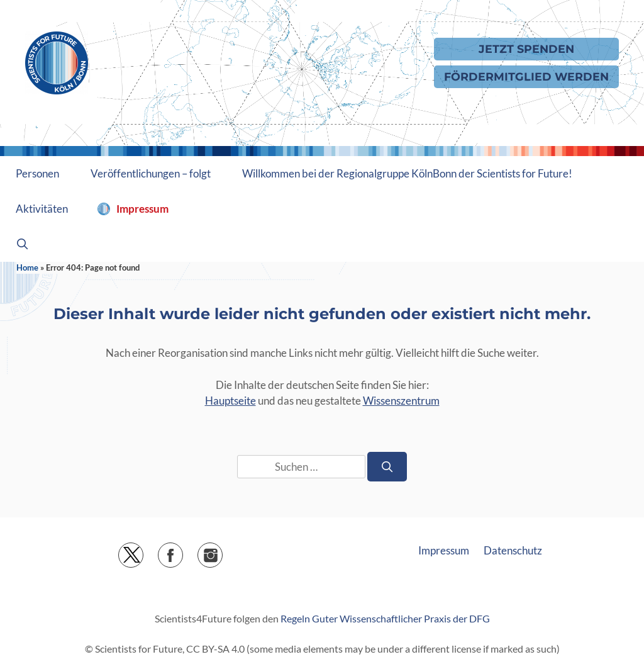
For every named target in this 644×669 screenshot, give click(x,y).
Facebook (183, 551)
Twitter (143, 551)
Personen (37, 173)
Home (27, 267)
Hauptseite (230, 401)
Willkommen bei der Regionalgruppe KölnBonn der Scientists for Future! (407, 173)
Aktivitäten (42, 209)
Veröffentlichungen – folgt (151, 173)
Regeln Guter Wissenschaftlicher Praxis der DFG (385, 618)
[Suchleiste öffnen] (23, 244)
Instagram (222, 551)
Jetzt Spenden (526, 49)
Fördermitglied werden (526, 76)
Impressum (142, 209)
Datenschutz (513, 550)
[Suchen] (387, 467)
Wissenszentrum (401, 401)
